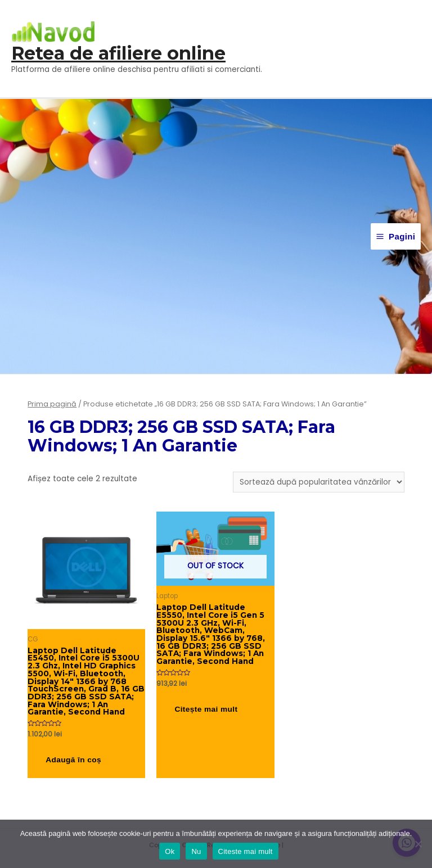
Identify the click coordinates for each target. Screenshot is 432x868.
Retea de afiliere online (118, 53)
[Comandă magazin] (319, 482)
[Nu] (418, 844)
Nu (196, 851)
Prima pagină (52, 404)
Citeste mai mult (246, 851)
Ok (170, 851)
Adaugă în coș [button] (73, 760)
